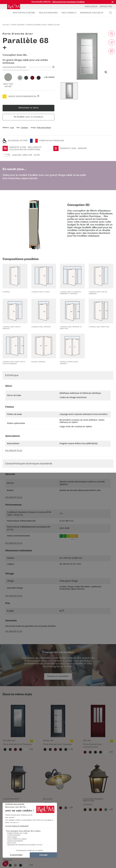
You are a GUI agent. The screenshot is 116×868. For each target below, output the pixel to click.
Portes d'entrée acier (36, 25)
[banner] (14, 7)
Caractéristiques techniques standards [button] (29, 464)
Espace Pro (106, 7)
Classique (24, 128)
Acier (12, 128)
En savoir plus (14, 497)
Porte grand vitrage (44, 128)
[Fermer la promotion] (113, 2)
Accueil (6, 25)
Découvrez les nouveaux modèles (68, 2)
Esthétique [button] (12, 375)
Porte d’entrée (18, 25)
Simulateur (91, 7)
